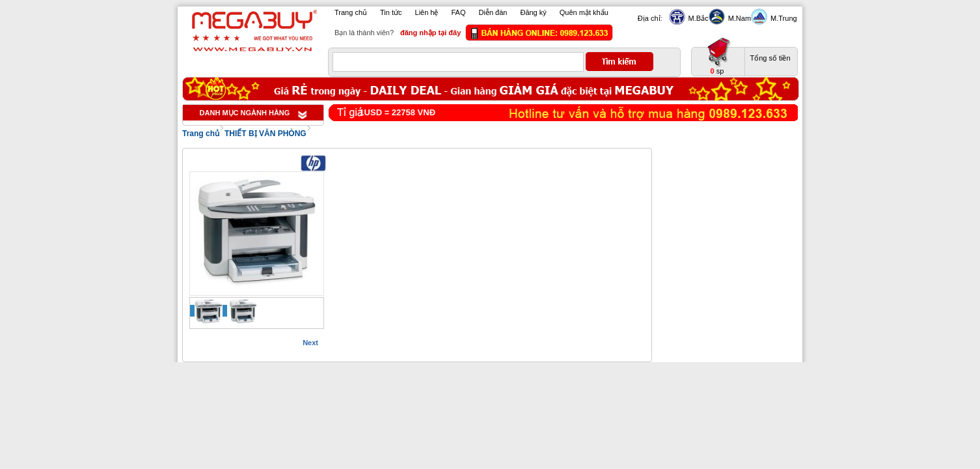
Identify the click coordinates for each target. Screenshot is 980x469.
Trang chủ (351, 12)
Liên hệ (427, 12)
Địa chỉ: (650, 18)
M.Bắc (697, 18)
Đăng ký (533, 12)
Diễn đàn (493, 12)
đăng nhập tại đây (430, 33)
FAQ (459, 12)
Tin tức (391, 12)
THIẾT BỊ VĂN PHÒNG (265, 134)
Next (310, 343)
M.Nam (738, 18)
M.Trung (782, 18)
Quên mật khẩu (584, 12)
